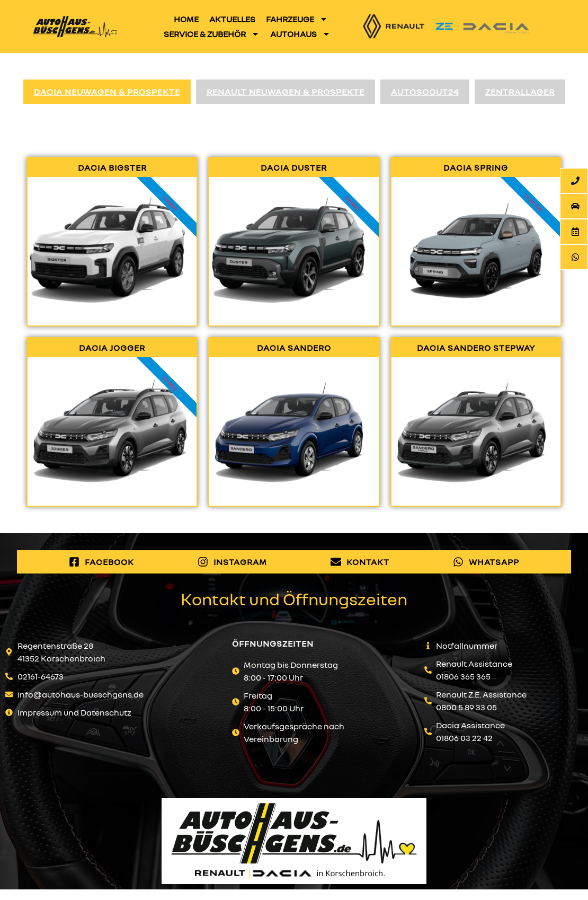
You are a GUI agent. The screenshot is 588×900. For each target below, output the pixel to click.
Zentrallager (520, 92)
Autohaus (300, 34)
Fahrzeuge (297, 19)
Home (186, 19)
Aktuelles (232, 19)
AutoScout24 (425, 92)
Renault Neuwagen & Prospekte (286, 92)
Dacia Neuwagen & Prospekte (107, 92)
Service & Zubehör (212, 34)
